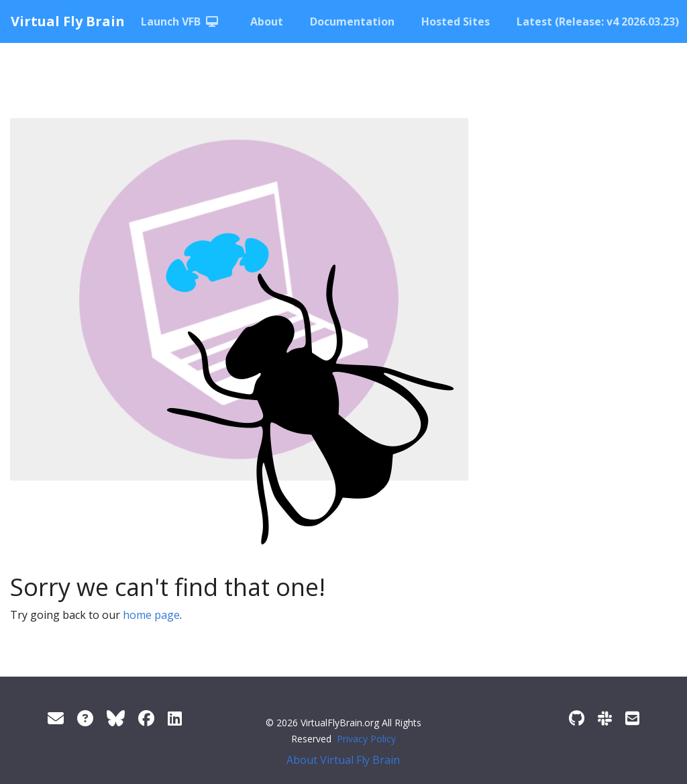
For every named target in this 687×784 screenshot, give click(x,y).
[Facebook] (146, 718)
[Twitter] (116, 718)
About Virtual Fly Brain (343, 760)
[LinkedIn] (175, 718)
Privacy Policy (366, 739)
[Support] (56, 718)
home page (151, 615)
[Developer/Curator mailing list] (632, 718)
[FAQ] (85, 718)
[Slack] (605, 718)
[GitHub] (577, 718)
